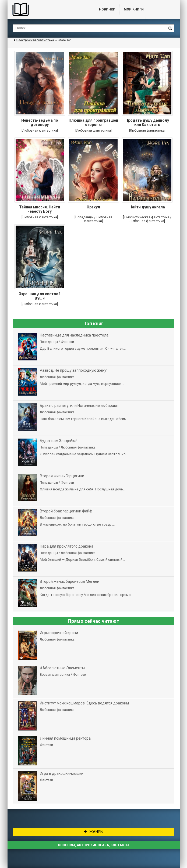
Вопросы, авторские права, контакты (94, 845)
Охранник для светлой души (40, 296)
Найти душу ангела (147, 207)
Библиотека (48, 9)
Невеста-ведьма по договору (40, 122)
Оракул (93, 207)
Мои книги (134, 9)
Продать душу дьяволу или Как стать (147, 122)
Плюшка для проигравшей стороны (93, 122)
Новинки (107, 9)
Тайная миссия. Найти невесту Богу (40, 209)
